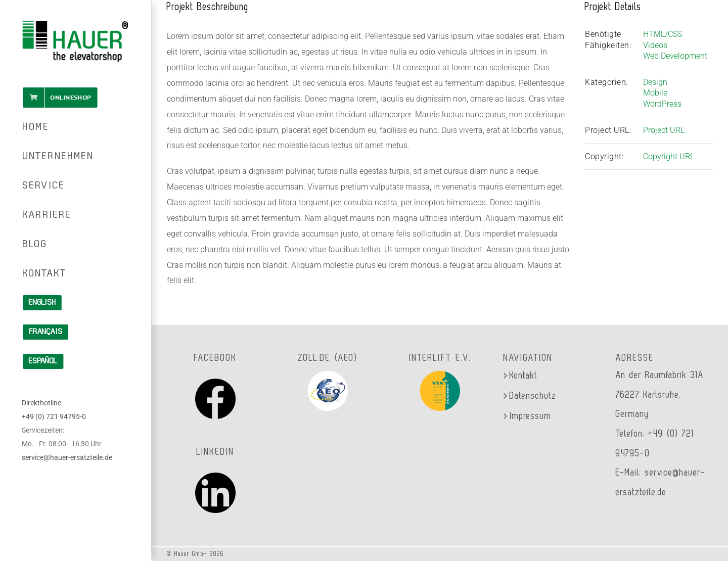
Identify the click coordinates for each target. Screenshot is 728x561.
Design (655, 82)
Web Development (675, 56)
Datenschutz (533, 396)
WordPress (662, 104)
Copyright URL (669, 156)
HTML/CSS (663, 34)
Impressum (531, 416)
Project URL (664, 130)
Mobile (655, 93)
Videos (655, 45)
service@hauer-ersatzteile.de (67, 457)
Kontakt (524, 376)
